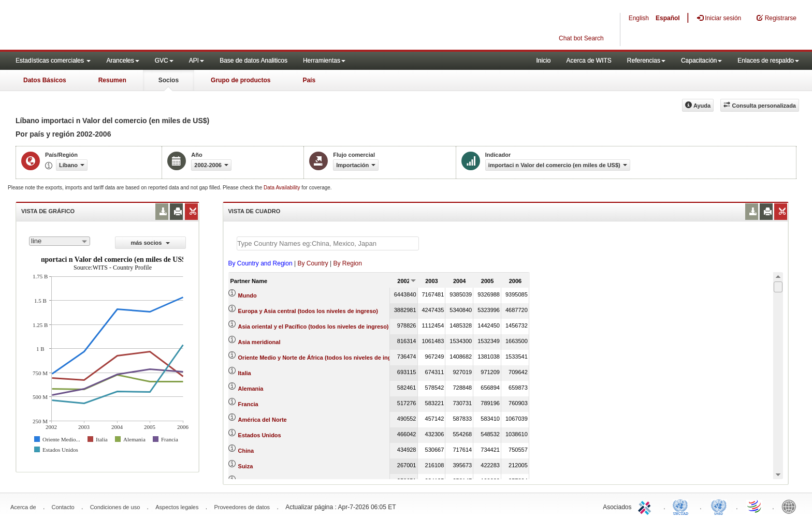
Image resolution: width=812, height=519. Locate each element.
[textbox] (328, 243)
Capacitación (701, 61)
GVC (164, 61)
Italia (245, 373)
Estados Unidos (260, 435)
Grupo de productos (241, 80)
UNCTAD (683, 506)
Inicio (543, 61)
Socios (169, 80)
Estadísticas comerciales (53, 61)
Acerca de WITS (589, 61)
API (197, 61)
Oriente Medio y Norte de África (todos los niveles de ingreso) (322, 358)
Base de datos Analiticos (253, 61)
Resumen (112, 80)
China (246, 451)
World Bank (791, 506)
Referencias (646, 61)
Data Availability (282, 188)
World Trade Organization (755, 506)
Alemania (251, 389)
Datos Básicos (45, 80)
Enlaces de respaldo (768, 61)
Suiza (246, 466)
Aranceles (122, 61)
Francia (248, 404)
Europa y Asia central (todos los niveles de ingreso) (308, 311)
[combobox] (60, 241)
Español (668, 18)
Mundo (248, 295)
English (639, 18)
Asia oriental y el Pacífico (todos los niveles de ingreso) (314, 327)
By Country (313, 263)
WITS (104, 26)
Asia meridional (259, 342)
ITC (646, 506)
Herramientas (324, 61)
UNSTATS (719, 506)
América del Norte (263, 420)
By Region (348, 263)
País (309, 80)
